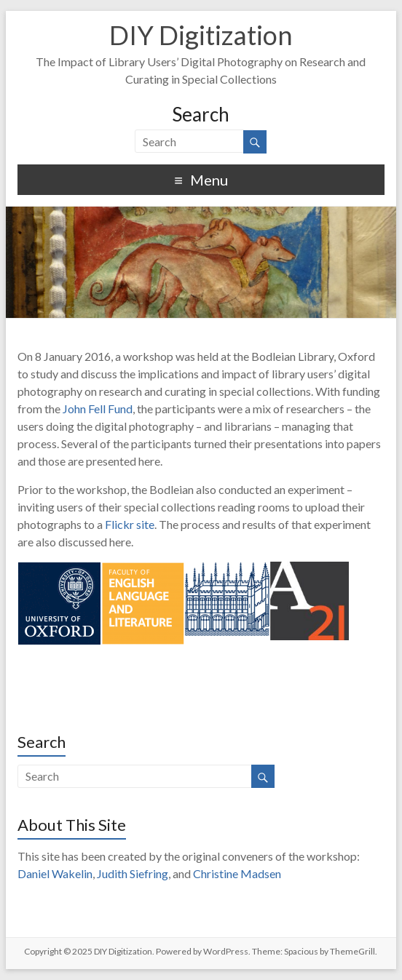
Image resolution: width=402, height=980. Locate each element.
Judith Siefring (133, 873)
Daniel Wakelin (55, 873)
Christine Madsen (237, 873)
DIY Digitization (201, 35)
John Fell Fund (98, 409)
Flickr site (130, 524)
